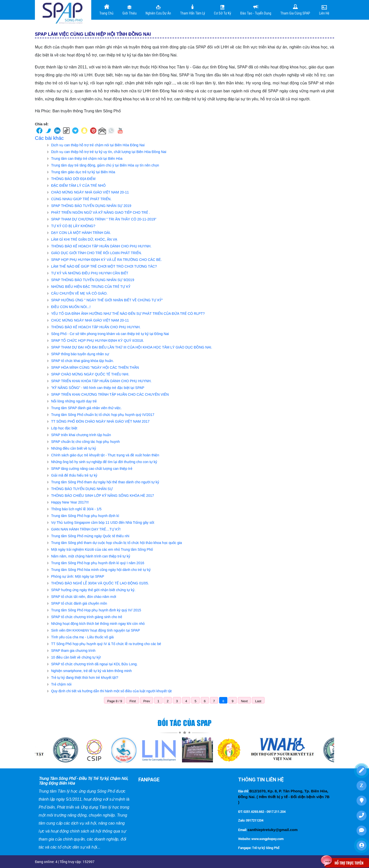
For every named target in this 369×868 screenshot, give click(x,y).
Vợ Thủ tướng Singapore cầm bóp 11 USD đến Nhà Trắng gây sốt (103, 522)
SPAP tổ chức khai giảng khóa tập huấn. (82, 361)
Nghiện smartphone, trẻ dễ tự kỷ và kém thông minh (91, 671)
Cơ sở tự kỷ (223, 9)
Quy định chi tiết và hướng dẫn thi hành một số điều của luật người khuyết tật (111, 691)
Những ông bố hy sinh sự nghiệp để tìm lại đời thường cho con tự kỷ (104, 462)
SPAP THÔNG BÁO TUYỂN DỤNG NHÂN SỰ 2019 (91, 206)
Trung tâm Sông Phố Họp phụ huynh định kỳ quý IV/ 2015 (96, 610)
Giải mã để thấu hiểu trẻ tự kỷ (74, 475)
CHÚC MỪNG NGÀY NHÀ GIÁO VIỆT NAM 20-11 (90, 320)
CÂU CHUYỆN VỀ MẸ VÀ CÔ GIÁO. (79, 293)
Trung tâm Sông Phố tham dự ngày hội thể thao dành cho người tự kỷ (105, 482)
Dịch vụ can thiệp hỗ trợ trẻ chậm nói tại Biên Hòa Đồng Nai (98, 145)
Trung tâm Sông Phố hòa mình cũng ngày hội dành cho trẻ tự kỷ (101, 570)
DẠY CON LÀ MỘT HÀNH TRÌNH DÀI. (81, 233)
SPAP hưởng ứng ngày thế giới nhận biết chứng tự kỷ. (93, 590)
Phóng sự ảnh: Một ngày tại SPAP (78, 576)
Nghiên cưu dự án (158, 9)
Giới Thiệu (130, 9)
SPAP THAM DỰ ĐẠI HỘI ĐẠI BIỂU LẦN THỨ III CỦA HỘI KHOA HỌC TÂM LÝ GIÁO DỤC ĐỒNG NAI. (132, 347)
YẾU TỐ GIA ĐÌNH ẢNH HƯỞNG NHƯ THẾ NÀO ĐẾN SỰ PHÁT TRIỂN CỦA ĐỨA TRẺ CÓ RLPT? (128, 314)
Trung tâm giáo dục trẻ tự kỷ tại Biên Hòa (83, 172)
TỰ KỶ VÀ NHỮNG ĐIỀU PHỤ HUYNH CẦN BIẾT (90, 273)
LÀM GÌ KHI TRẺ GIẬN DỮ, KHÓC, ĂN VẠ (84, 239)
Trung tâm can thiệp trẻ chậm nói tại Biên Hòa (87, 159)
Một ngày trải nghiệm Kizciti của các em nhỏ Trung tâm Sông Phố (102, 549)
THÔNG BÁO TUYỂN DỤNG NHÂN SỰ (82, 489)
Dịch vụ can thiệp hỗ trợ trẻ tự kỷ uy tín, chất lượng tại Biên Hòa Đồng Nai (109, 152)
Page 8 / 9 (115, 701)
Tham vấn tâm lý (192, 9)
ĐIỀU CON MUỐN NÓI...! (71, 307)
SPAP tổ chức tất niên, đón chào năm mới (84, 597)
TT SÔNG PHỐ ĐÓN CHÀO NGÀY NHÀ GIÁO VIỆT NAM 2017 (100, 421)
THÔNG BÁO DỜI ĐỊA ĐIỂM (73, 179)
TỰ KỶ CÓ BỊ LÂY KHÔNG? (73, 226)
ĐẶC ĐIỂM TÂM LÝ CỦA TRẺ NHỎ (78, 185)
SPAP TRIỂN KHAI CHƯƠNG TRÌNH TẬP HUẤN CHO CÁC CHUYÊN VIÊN (110, 394)
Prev (147, 701)
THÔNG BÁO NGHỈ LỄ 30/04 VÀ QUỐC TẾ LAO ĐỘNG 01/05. (100, 583)
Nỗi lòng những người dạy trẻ (74, 401)
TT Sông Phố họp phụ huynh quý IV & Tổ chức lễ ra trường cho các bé (106, 644)
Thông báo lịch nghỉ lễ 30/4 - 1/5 (76, 509)
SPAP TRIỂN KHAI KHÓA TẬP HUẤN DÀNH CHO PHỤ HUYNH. (101, 381)
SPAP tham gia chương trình (73, 651)
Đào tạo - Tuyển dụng (256, 9)
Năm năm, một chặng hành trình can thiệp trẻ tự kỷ (91, 556)
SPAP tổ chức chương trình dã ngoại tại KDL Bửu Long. (94, 664)
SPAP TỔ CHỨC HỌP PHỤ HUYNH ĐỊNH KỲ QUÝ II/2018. (97, 341)
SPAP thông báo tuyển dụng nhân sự (80, 354)
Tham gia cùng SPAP (295, 9)
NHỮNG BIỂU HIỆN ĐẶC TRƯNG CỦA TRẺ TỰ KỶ (91, 287)
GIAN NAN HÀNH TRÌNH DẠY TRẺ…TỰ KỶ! (86, 529)
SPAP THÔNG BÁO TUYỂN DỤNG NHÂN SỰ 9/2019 (93, 280)
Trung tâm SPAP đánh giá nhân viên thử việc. (86, 408)
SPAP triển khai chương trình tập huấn (81, 435)
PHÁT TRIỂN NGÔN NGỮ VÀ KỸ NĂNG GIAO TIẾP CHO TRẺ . (100, 212)
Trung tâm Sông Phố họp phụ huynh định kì (85, 516)
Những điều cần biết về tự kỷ (74, 448)
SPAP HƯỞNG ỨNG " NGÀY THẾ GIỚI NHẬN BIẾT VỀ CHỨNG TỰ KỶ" (107, 300)
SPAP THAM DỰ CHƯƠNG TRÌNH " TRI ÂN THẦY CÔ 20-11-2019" (104, 219)
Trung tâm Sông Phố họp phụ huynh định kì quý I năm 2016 (98, 563)
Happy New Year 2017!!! (70, 502)
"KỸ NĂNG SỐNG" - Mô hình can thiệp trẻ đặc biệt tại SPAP (98, 388)
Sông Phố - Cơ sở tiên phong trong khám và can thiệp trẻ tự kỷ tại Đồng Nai (110, 334)
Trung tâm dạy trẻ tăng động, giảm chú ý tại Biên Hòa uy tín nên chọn (105, 165)
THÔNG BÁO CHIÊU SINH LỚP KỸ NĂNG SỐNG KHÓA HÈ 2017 (103, 496)
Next (244, 701)
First (133, 701)
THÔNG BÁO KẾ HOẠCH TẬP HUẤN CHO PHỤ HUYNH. (96, 327)
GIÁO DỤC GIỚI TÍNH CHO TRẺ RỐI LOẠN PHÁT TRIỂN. (96, 253)
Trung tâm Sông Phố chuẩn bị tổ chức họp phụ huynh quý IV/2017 (103, 415)
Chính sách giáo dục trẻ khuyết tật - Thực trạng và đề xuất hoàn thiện (105, 455)
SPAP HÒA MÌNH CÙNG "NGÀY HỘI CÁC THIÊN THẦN (95, 367)
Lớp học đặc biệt (64, 428)
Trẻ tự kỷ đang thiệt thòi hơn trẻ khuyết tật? (85, 678)
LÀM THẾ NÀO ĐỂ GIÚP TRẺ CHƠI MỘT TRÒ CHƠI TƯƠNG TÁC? (104, 266)
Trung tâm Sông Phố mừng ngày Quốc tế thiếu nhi (90, 536)
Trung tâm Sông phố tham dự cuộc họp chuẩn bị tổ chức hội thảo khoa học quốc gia (117, 543)
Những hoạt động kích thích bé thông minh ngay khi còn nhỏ (98, 624)
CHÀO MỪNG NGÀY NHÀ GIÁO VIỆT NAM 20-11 (90, 192)
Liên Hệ (324, 9)
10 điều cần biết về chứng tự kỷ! (76, 657)
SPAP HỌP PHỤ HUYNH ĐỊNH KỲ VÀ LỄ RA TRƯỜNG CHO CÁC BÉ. (106, 260)
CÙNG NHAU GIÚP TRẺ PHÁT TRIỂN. (81, 199)
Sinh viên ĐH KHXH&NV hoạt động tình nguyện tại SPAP (95, 630)
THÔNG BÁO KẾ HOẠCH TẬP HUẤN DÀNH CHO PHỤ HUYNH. (101, 246)
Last (258, 701)
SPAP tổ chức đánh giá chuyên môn (79, 603)
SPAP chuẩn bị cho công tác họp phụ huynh (85, 442)
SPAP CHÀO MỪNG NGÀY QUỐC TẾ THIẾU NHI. (90, 374)
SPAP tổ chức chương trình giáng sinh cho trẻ (87, 617)
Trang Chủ (106, 9)
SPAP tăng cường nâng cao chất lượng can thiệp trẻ (92, 469)
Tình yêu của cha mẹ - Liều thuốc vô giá (82, 637)
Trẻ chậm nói (61, 684)
